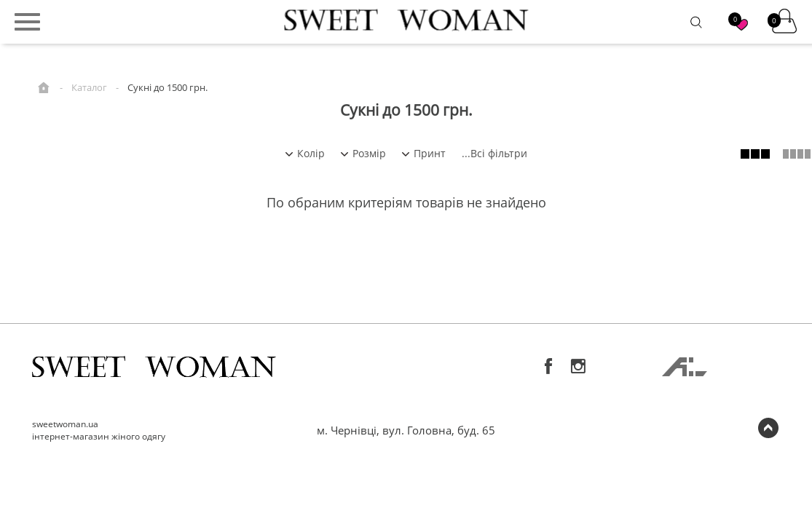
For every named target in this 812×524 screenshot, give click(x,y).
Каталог (89, 87)
